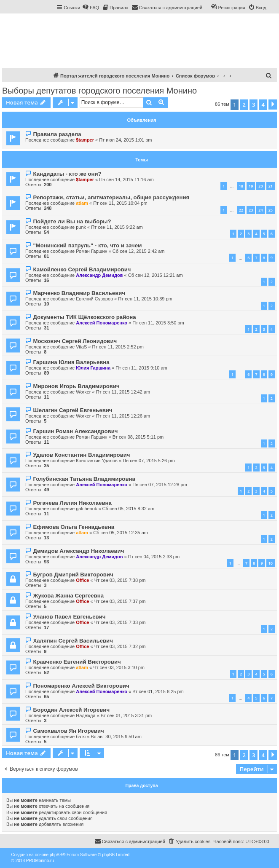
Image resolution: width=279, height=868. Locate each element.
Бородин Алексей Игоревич (71, 710)
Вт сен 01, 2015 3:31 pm (126, 715)
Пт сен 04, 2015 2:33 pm (154, 557)
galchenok (86, 509)
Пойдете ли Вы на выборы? (72, 221)
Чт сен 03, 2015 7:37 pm (120, 601)
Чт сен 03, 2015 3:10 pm (119, 667)
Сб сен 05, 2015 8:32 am (129, 509)
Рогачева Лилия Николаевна (72, 503)
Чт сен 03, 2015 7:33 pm (120, 622)
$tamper (85, 140)
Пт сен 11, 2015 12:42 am (123, 392)
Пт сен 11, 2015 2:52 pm (118, 347)
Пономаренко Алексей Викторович (81, 686)
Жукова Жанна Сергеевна (68, 596)
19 (251, 186)
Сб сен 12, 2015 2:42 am (139, 251)
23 (251, 210)
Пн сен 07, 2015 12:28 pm (160, 485)
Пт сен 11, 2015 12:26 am (123, 416)
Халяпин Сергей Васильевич (73, 641)
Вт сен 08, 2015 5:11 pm (138, 437)
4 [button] (263, 104)
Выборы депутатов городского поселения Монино (99, 91)
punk (81, 227)
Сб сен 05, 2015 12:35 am (121, 533)
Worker (83, 392)
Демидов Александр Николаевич (78, 551)
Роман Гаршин (91, 251)
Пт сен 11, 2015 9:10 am (141, 368)
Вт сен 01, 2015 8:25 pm (158, 691)
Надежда (86, 715)
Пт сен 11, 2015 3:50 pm (158, 323)
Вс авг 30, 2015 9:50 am (116, 737)
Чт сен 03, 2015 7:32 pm (120, 646)
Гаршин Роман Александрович (75, 431)
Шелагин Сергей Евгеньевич (72, 410)
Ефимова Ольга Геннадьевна (74, 527)
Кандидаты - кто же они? (67, 174)
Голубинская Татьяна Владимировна (84, 479)
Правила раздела (57, 134)
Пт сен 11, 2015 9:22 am (117, 227)
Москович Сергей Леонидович (75, 341)
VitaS (81, 347)
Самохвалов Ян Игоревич (68, 731)
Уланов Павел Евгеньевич (69, 617)
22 (241, 210)
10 (271, 563)
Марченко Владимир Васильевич (79, 293)
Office (82, 580)
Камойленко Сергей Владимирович (82, 269)
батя (81, 737)
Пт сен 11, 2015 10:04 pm (120, 203)
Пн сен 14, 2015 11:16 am (126, 179)
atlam (82, 203)
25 (271, 210)
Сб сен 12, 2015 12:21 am (156, 275)
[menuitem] (91, 8)
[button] (273, 104)
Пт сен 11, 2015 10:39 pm (145, 299)
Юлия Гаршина (93, 368)
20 (260, 186)
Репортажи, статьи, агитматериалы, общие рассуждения (111, 197)
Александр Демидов (99, 275)
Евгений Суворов (94, 299)
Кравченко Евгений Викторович (77, 662)
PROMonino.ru (40, 861)
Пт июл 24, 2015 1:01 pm (125, 140)
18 (241, 186)
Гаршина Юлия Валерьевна (71, 362)
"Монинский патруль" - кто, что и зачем (87, 245)
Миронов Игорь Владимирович (76, 386)
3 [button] (254, 104)
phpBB (56, 855)
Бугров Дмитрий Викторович (73, 575)
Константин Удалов (97, 461)
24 (260, 210)
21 (271, 186)
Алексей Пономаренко (102, 323)
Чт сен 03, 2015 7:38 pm (120, 580)
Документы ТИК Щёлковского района (84, 317)
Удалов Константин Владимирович (81, 455)
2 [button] (244, 104)
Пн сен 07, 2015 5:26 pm (149, 461)
